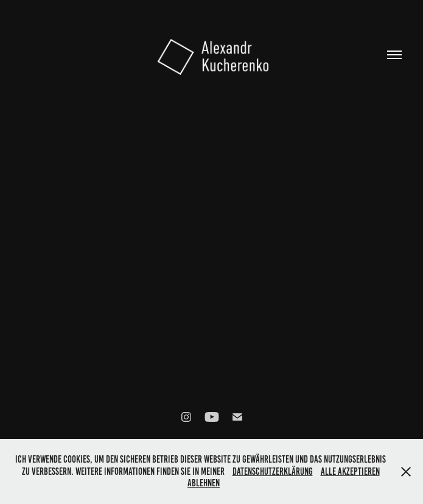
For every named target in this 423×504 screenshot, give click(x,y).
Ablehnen (204, 483)
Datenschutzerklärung (273, 471)
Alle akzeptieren (350, 471)
